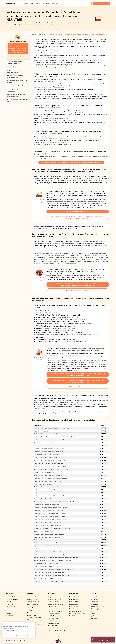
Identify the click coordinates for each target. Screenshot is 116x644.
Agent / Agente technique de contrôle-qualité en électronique (52, 469)
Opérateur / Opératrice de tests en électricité (47, 531)
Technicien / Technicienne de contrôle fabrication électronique (52, 434)
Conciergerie (9, 615)
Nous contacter (95, 599)
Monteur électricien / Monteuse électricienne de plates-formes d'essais (54, 569)
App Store (93, 616)
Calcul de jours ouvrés (33, 620)
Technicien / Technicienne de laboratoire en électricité (49, 549)
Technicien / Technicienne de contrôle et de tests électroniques (52, 428)
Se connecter (86, 4)
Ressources (55, 4)
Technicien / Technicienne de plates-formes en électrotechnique (52, 493)
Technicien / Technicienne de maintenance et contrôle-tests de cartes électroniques (58, 440)
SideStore (8, 613)
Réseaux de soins (53, 625)
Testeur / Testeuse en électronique (44, 472)
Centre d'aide (94, 597)
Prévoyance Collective (12, 599)
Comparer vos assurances (34, 618)
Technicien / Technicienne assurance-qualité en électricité (50, 463)
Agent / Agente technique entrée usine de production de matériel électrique (55, 502)
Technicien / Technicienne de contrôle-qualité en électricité (51, 572)
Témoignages (94, 604)
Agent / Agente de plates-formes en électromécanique (50, 578)
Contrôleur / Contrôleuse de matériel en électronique (49, 567)
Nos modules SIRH (32, 615)
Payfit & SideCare (74, 599)
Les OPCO (51, 621)
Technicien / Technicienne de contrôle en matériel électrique (51, 508)
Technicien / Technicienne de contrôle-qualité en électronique (52, 575)
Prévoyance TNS (10, 606)
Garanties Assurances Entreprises (57, 630)
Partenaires (46, 4)
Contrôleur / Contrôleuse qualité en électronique (48, 522)
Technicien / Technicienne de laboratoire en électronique (50, 581)
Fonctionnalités (36, 4)
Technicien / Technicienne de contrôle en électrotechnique (51, 478)
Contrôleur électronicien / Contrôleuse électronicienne (50, 516)
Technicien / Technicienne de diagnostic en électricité (49, 540)
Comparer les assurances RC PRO (78, 212)
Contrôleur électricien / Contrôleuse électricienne (48, 525)
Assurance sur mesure (33, 602)
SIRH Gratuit (30, 610)
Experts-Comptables (75, 597)
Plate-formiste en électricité (42, 431)
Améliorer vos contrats (33, 599)
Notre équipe (94, 602)
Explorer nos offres (32, 597)
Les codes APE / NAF (54, 606)
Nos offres (26, 4)
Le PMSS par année (53, 614)
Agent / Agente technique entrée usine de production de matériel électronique (56, 558)
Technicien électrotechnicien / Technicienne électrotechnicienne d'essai (54, 437)
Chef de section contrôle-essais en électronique (48, 564)
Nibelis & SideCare (74, 604)
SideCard (8, 602)
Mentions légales (95, 609)
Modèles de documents (55, 599)
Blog (49, 597)
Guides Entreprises (53, 602)
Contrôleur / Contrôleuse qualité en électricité (47, 537)
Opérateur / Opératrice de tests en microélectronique (49, 534)
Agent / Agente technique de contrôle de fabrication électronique (53, 561)
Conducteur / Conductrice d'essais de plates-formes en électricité (52, 528)
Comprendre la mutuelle (78, 387)
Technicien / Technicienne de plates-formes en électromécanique (53, 555)
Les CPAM (51, 616)
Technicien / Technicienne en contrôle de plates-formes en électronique (55, 466)
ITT (28, 613)
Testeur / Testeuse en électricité (43, 484)
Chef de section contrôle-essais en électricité (47, 455)
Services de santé (53, 628)
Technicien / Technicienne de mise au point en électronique (51, 449)
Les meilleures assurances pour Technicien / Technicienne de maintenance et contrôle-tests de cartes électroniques (18, 49)
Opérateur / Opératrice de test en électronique (47, 505)
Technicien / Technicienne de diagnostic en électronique (50, 519)
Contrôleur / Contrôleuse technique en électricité (48, 475)
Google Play (94, 618)
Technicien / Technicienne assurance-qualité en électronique (51, 487)
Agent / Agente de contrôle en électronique (46, 443)
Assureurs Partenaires (75, 611)
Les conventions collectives (56, 604)
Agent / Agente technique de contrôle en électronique (49, 460)
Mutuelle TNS (9, 604)
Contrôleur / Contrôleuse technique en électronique (49, 499)
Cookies (93, 614)
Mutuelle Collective (11, 597)
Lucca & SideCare (74, 602)
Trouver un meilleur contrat (102, 4)
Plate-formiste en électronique (43, 446)
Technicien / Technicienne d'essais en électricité (48, 543)
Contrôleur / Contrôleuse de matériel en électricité (48, 481)
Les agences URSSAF (54, 623)
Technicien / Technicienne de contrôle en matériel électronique (52, 496)
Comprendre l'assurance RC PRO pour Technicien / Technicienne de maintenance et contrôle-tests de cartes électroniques (78, 217)
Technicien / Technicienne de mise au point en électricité (50, 513)
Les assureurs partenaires (55, 611)
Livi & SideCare (73, 606)
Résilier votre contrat (33, 604)
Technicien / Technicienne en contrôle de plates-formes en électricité (54, 490)
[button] (9, 642)
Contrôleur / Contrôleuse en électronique (46, 457)
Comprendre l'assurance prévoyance (78, 290)
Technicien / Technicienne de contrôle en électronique (50, 552)
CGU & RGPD (94, 611)
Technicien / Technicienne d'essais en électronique (48, 452)
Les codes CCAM (53, 618)
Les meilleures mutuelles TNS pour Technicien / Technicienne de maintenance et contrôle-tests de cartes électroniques (78, 381)
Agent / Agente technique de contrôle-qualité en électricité (51, 546)
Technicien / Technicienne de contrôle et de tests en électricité (52, 511)
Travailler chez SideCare (97, 606)
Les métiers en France (54, 609)
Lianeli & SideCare (74, 609)
